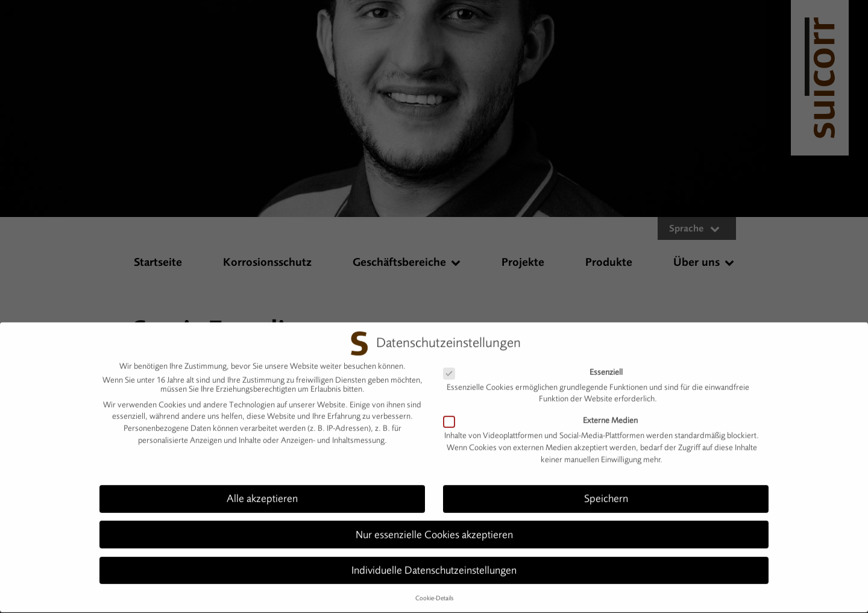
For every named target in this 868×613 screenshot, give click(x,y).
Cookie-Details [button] (434, 593)
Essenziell (538, 367)
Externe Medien (546, 416)
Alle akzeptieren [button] (262, 494)
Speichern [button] (606, 494)
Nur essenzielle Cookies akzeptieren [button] (434, 529)
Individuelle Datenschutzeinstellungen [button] (434, 565)
